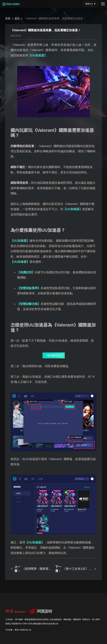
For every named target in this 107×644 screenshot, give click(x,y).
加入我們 (96, 619)
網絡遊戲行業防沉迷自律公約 (46, 624)
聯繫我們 (77, 619)
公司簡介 (9, 619)
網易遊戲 (67, 619)
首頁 (8, 18)
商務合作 (86, 619)
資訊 (17, 18)
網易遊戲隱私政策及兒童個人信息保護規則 (43, 619)
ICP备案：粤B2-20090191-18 (18, 630)
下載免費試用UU (53, 355)
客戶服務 (19, 619)
